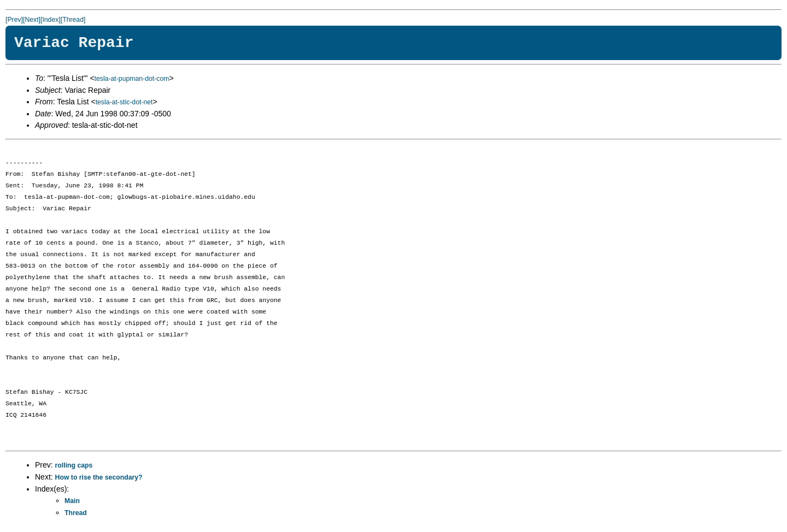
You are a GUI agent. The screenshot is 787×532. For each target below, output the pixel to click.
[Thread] (73, 20)
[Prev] (14, 20)
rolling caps (74, 465)
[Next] (32, 20)
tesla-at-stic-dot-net (124, 102)
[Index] (51, 20)
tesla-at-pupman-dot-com (132, 79)
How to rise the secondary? (99, 477)
